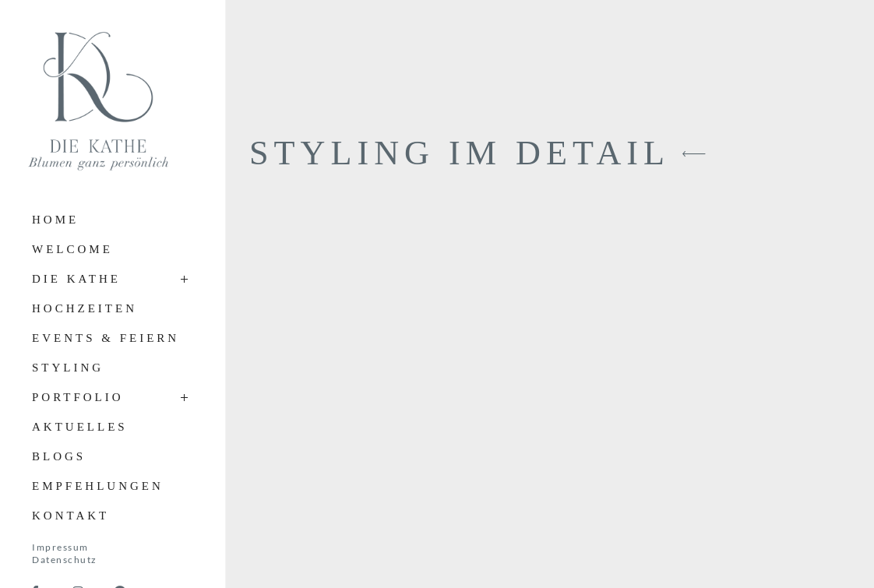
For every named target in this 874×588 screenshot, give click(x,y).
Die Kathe (76, 279)
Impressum (60, 547)
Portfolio (78, 397)
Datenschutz (65, 560)
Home (55, 220)
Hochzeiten (85, 308)
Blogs (59, 456)
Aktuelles (80, 427)
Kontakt (70, 516)
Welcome (72, 249)
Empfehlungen (98, 486)
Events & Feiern (106, 338)
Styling (68, 368)
